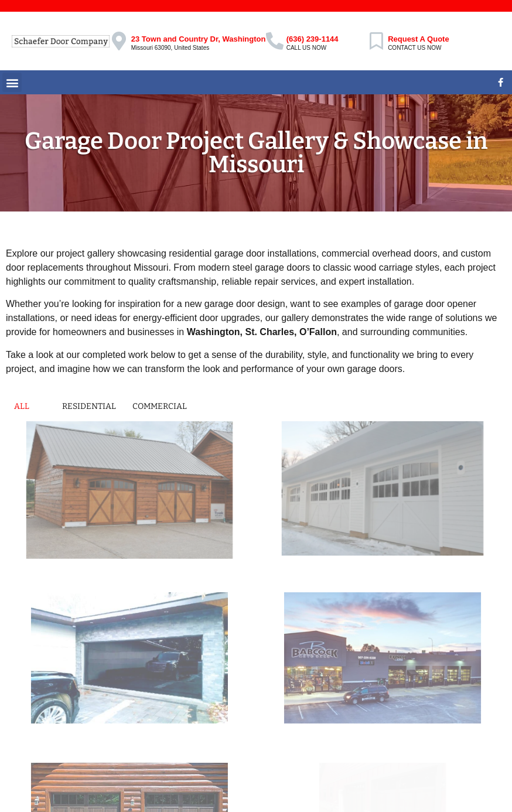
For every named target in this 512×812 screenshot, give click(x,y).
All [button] (22, 406)
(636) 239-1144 (313, 39)
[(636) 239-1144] (275, 41)
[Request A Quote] (376, 41)
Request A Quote (419, 39)
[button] (12, 82)
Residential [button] (89, 406)
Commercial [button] (160, 406)
